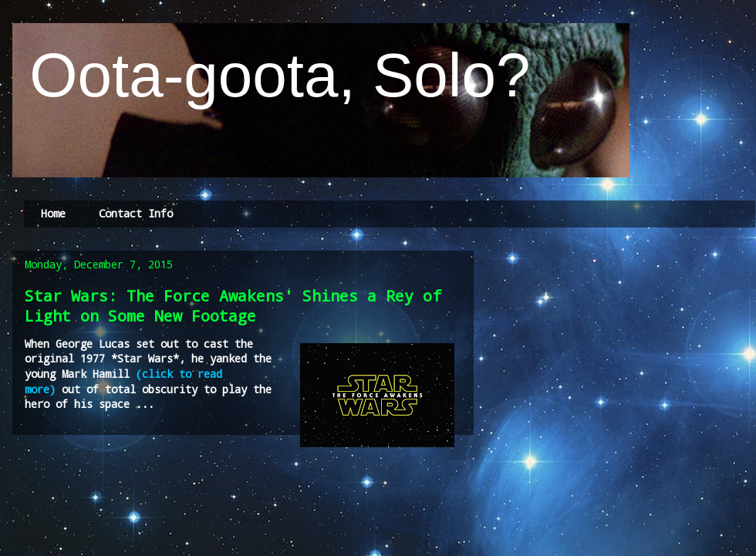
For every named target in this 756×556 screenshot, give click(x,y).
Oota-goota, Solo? (272, 75)
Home (53, 213)
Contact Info (136, 213)
